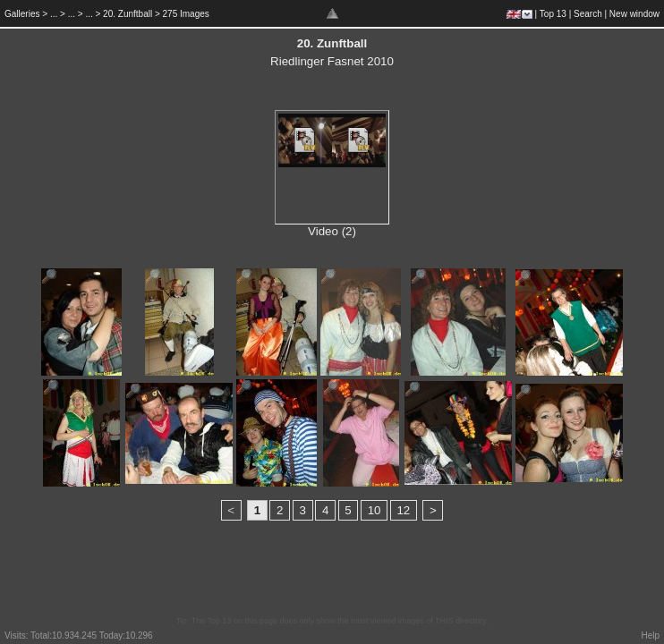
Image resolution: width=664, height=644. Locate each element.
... (54, 14)
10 (375, 510)
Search (588, 14)
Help (650, 636)
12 (403, 510)
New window (634, 14)
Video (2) (332, 231)
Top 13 (553, 14)
